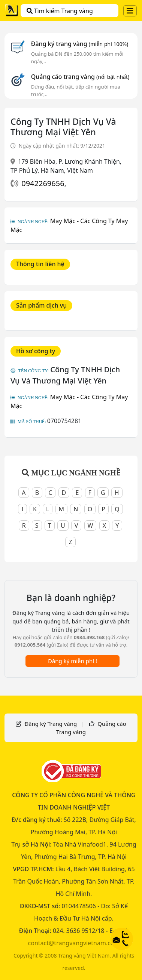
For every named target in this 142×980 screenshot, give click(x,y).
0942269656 (43, 183)
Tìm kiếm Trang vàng (60, 11)
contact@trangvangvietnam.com (74, 943)
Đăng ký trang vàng (80, 44)
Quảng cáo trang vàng (80, 77)
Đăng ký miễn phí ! (72, 661)
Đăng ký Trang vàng (51, 724)
